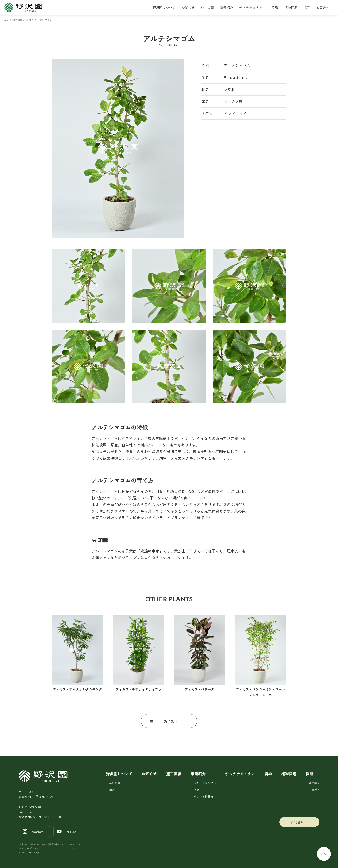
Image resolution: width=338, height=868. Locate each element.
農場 (275, 8)
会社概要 (115, 783)
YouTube (71, 832)
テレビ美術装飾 (204, 797)
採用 (307, 8)
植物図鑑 (291, 8)
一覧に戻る (169, 721)
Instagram (37, 832)
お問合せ (323, 8)
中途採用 (314, 790)
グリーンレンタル (205, 783)
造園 (196, 790)
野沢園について (164, 8)
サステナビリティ (252, 8)
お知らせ (188, 8)
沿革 (112, 790)
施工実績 (207, 8)
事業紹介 (227, 8)
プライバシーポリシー (75, 847)
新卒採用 (314, 783)
